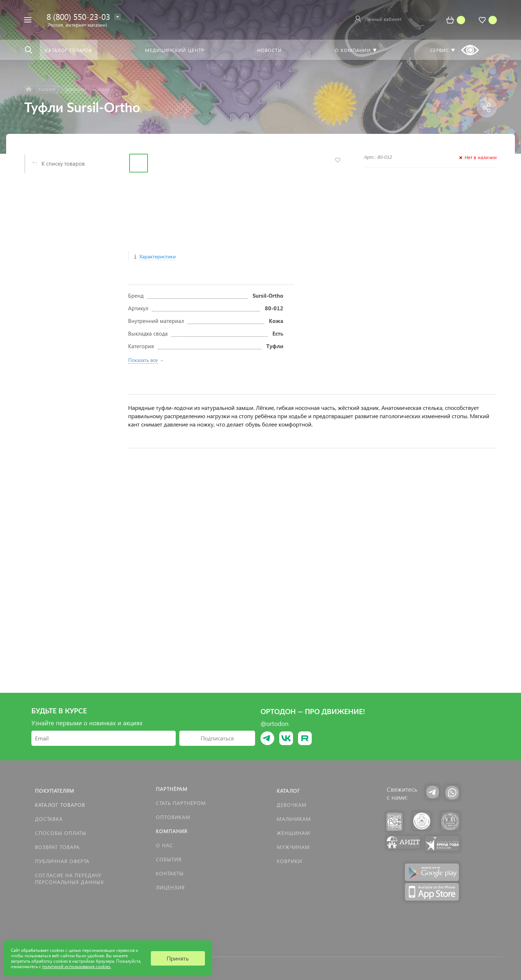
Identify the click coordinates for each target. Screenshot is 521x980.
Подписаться (217, 738)
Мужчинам (293, 847)
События (169, 859)
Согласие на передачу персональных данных (69, 879)
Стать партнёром (181, 803)
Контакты (170, 873)
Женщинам (294, 833)
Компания (172, 831)
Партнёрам (172, 789)
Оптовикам (173, 817)
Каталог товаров (60, 805)
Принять (178, 958)
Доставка (49, 819)
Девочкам (292, 805)
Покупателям (55, 791)
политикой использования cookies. (77, 966)
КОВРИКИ (289, 861)
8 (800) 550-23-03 (78, 16)
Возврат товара (57, 847)
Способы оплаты (61, 833)
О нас (165, 845)
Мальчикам (294, 819)
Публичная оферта (62, 861)
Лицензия (170, 887)
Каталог (288, 791)
